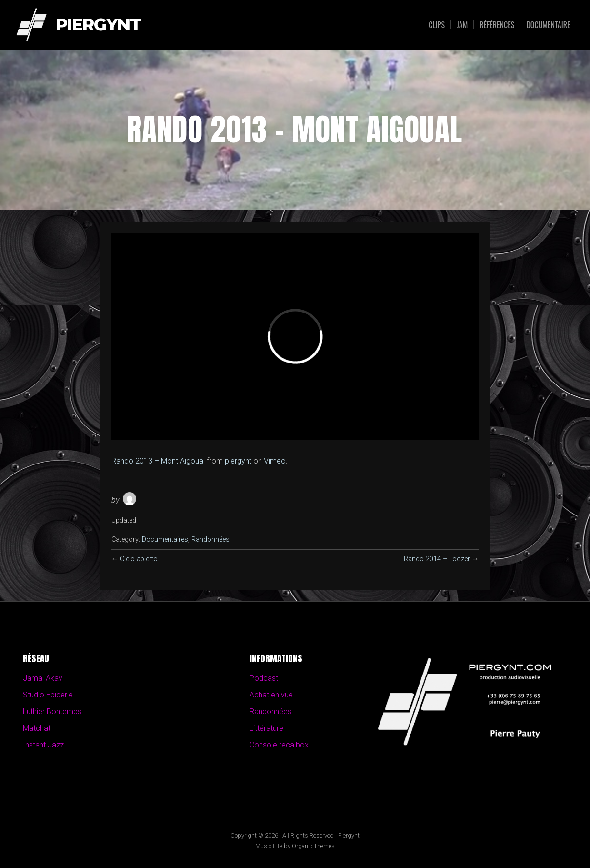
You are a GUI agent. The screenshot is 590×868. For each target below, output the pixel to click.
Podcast (264, 678)
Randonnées (210, 540)
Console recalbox (279, 745)
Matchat (37, 728)
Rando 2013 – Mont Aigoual (158, 461)
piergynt (238, 461)
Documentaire (548, 25)
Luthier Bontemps (52, 712)
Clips (437, 25)
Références (497, 25)
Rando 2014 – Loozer (437, 559)
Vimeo (275, 461)
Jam (462, 25)
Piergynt (98, 25)
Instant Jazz (43, 745)
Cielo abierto (139, 559)
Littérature (266, 728)
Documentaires (165, 540)
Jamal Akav (43, 678)
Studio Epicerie (48, 695)
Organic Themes (313, 846)
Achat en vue (271, 695)
